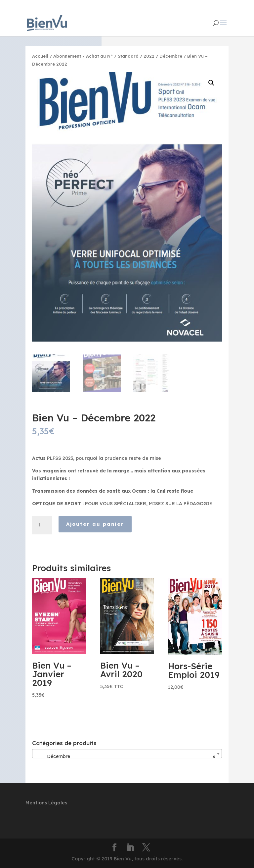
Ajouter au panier (95, 524)
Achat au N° (99, 56)
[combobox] (127, 754)
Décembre (171, 56)
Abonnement (67, 56)
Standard (128, 56)
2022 (149, 56)
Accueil (40, 56)
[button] (211, 83)
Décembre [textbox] (125, 756)
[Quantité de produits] (42, 525)
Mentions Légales (46, 803)
